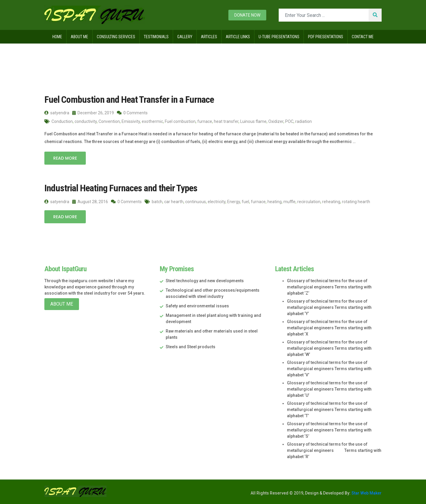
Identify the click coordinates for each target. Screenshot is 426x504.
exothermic (152, 121)
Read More (65, 158)
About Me (79, 37)
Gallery (185, 37)
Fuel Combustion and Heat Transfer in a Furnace (129, 99)
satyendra (57, 113)
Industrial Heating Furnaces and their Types (121, 188)
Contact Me (363, 37)
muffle (289, 202)
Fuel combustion (180, 121)
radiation (304, 121)
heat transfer (226, 121)
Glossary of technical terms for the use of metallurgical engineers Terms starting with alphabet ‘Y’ (329, 307)
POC (289, 121)
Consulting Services (116, 37)
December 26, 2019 (93, 113)
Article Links (238, 37)
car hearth (174, 202)
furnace (205, 121)
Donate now (247, 15)
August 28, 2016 (90, 202)
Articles (209, 37)
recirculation (309, 202)
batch (157, 202)
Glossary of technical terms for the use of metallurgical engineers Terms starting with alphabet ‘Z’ (329, 287)
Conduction (62, 121)
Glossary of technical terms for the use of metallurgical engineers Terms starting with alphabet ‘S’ (329, 430)
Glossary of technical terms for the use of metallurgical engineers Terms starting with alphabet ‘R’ (334, 450)
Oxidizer (276, 121)
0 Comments (132, 113)
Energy (234, 202)
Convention (109, 121)
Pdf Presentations (326, 37)
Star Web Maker (366, 493)
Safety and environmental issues (197, 306)
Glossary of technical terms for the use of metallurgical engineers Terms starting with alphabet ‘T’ (329, 410)
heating (275, 202)
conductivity (86, 121)
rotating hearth (356, 202)
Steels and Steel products (191, 347)
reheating (331, 202)
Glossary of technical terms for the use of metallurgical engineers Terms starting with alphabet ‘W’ (329, 348)
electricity (217, 202)
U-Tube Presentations (279, 37)
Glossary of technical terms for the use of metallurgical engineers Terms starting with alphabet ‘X (329, 328)
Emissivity (131, 121)
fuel (245, 202)
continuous (196, 202)
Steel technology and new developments (205, 281)
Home (57, 37)
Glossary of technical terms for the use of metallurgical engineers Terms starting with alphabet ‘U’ (329, 389)
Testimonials (156, 37)
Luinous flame (253, 121)
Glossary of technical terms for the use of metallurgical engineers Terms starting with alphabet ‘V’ (329, 369)
